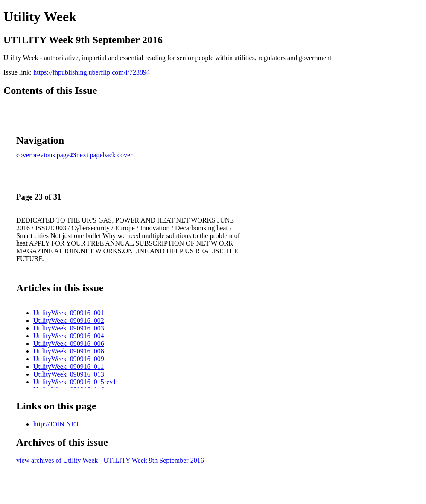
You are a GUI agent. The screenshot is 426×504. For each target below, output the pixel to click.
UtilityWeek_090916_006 (69, 343)
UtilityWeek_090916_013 (69, 374)
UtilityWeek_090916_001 (69, 313)
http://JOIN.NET (56, 424)
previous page (51, 155)
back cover (118, 155)
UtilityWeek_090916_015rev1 (75, 382)
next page (90, 155)
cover (24, 155)
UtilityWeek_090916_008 (69, 351)
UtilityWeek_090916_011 (69, 366)
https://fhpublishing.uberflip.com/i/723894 (92, 72)
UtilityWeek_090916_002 (69, 320)
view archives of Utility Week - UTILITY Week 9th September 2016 (110, 460)
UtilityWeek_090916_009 (69, 359)
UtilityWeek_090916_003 (69, 328)
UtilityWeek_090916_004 (69, 336)
